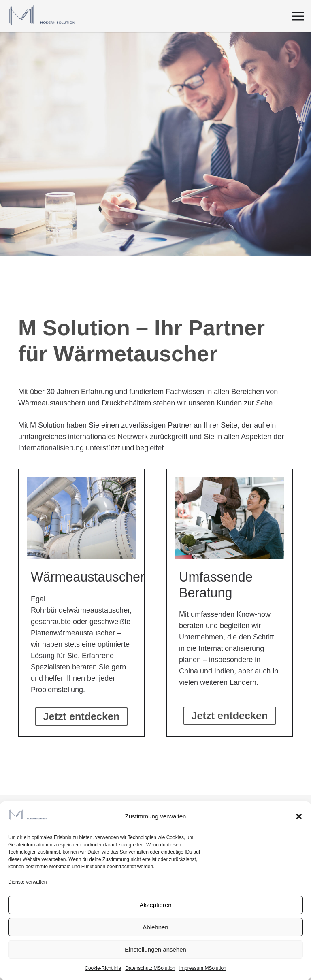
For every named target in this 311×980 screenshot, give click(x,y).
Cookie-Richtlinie (103, 968)
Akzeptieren (155, 905)
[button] (299, 816)
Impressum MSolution (203, 968)
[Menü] (298, 16)
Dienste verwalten (27, 882)
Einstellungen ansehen (155, 949)
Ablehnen (155, 927)
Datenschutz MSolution (150, 968)
